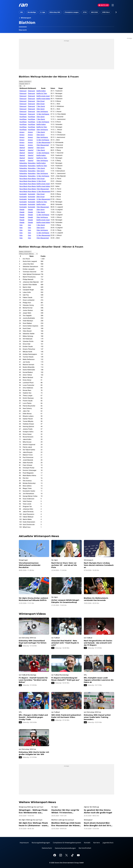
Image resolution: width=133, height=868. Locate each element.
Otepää (22, 210)
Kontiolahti (23, 194)
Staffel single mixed (43, 96)
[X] (66, 855)
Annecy (22, 132)
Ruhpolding (23, 163)
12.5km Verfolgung (43, 114)
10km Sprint (40, 109)
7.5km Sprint (41, 106)
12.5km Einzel (41, 181)
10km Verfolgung (42, 112)
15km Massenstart (43, 145)
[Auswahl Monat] (24, 84)
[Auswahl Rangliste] (28, 254)
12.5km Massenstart (43, 143)
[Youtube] (78, 855)
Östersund (23, 91)
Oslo (21, 225)
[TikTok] (72, 855)
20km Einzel (40, 104)
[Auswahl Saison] (25, 82)
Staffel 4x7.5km (42, 93)
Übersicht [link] (23, 30)
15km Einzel (40, 101)
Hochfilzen (23, 117)
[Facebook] (55, 855)
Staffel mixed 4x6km (43, 99)
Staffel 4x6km (41, 91)
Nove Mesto (24, 179)
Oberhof (22, 148)
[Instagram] (61, 855)
